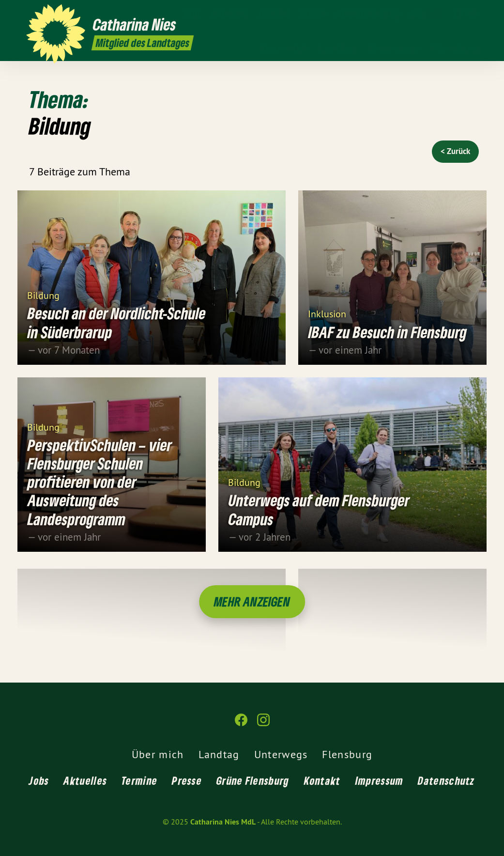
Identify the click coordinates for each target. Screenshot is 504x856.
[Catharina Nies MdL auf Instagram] (473, 13)
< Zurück (455, 151)
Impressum (380, 780)
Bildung (43, 295)
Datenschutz (446, 780)
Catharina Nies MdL (223, 822)
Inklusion (327, 313)
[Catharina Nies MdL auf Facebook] (458, 13)
